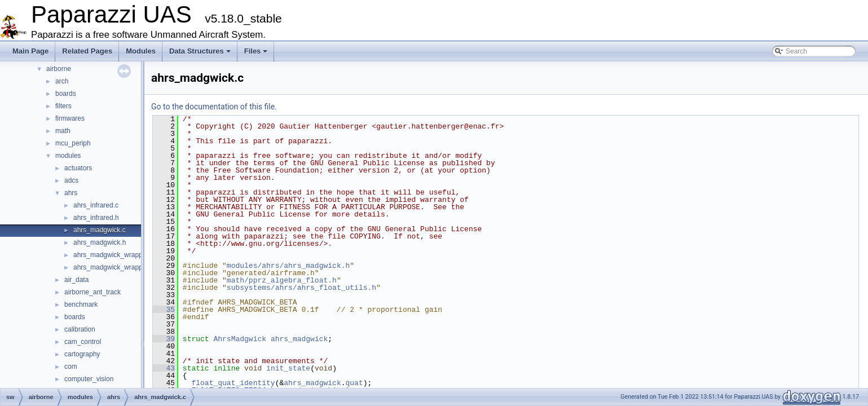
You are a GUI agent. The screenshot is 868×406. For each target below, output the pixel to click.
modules (68, 156)
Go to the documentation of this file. (214, 107)
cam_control (83, 342)
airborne (59, 69)
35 (164, 310)
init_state (288, 368)
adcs (71, 180)
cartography (82, 354)
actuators (78, 168)
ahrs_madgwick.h (100, 242)
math (63, 131)
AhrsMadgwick (240, 339)
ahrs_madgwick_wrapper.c (113, 255)
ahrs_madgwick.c (100, 230)
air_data (76, 280)
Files (256, 51)
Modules (141, 51)
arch (62, 81)
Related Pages (87, 51)
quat (354, 383)
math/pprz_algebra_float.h (282, 280)
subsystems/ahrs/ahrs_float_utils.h (301, 288)
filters (63, 106)
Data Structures (200, 51)
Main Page (30, 51)
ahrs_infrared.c (96, 205)
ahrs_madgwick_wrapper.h (114, 267)
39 (164, 339)
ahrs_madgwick (299, 339)
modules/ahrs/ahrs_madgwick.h (288, 266)
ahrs (71, 193)
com (71, 367)
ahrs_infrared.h (96, 218)
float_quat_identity (233, 383)
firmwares (70, 118)
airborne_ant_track (92, 292)
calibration (80, 329)
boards (66, 94)
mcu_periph (73, 143)
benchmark (81, 304)
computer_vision (89, 379)
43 (164, 368)
